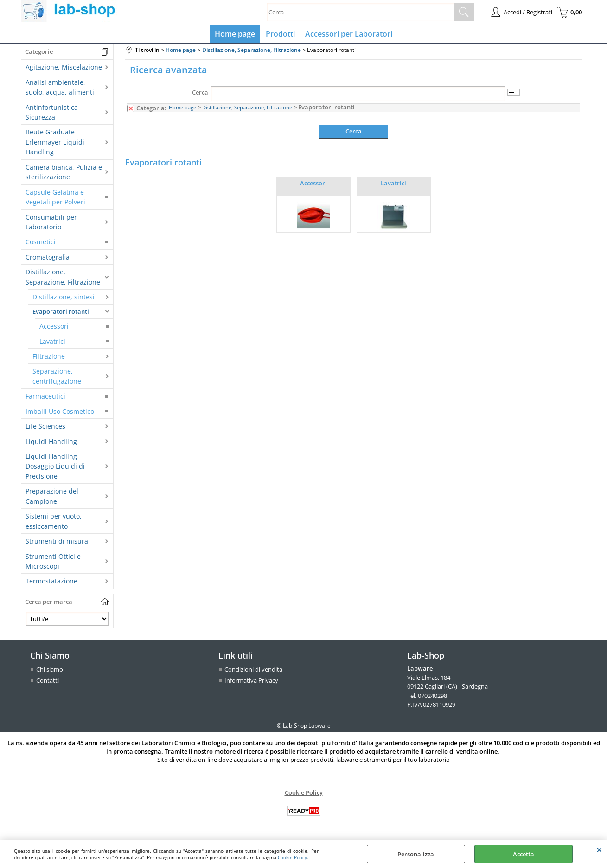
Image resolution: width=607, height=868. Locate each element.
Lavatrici (52, 343)
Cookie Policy (292, 857)
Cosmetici (41, 244)
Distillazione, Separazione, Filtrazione (63, 279)
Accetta (524, 854)
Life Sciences (45, 428)
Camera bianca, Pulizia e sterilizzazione (64, 174)
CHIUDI (599, 849)
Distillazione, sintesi (64, 299)
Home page (236, 35)
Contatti (48, 682)
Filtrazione (49, 358)
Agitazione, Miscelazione (64, 69)
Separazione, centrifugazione (57, 378)
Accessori (54, 328)
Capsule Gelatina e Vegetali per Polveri (55, 199)
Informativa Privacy (251, 682)
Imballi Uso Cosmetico (60, 413)
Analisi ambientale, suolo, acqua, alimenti (60, 89)
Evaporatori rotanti (61, 313)
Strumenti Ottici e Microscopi (53, 563)
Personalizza (416, 854)
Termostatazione (51, 583)
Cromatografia (48, 259)
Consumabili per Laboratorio (51, 224)
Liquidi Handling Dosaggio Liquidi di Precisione (55, 468)
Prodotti (280, 35)
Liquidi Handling (51, 443)
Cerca (200, 95)
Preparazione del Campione (52, 498)
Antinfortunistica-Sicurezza (53, 114)
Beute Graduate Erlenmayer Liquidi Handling (55, 144)
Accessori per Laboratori (348, 35)
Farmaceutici (45, 398)
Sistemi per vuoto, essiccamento (54, 523)
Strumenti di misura (57, 543)
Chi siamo (50, 672)
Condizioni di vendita (253, 672)
